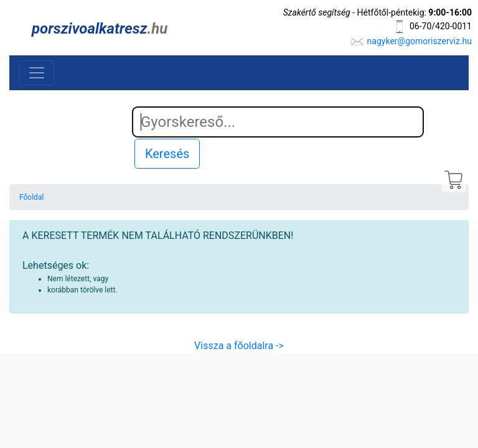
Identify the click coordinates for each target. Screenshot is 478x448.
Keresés (167, 154)
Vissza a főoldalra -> (239, 346)
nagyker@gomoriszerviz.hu (419, 41)
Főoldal (31, 197)
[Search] (278, 122)
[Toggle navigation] (37, 73)
